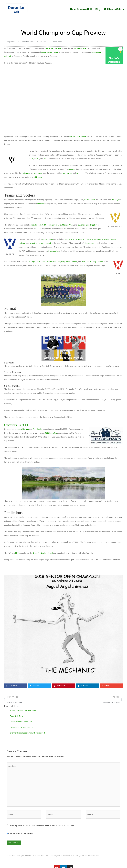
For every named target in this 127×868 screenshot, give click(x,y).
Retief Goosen (47, 225)
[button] (16, 686)
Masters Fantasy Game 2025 (22, 722)
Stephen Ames (71, 225)
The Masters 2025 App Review (22, 728)
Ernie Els (41, 204)
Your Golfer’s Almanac (54, 48)
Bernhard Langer (72, 239)
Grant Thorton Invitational (44, 553)
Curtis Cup (39, 173)
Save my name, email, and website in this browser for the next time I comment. (42, 830)
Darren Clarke (90, 200)
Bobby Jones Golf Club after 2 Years (25, 711)
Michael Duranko (83, 48)
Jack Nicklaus (24, 429)
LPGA (18, 553)
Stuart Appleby (96, 225)
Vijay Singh (36, 225)
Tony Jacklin (39, 429)
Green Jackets (54, 251)
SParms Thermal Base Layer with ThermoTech (29, 733)
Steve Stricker (53, 262)
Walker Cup (26, 173)
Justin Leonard (75, 262)
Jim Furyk (116, 200)
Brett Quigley (90, 262)
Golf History (51, 860)
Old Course (43, 177)
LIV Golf (73, 169)
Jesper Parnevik (47, 243)
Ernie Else (41, 860)
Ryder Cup (83, 173)
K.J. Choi (85, 225)
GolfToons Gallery (114, 9)
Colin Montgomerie (87, 239)
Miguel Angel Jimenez (105, 239)
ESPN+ (37, 159)
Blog (98, 9)
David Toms (41, 262)
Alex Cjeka (35, 243)
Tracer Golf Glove (17, 716)
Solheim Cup (69, 173)
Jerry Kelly (63, 262)
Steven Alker (59, 225)
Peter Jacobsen (64, 860)
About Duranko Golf (81, 9)
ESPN (31, 159)
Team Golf (75, 860)
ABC (46, 159)
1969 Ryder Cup (51, 433)
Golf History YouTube (78, 136)
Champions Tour (93, 243)
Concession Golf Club (13, 56)
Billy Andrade (102, 262)
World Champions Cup (54, 52)
